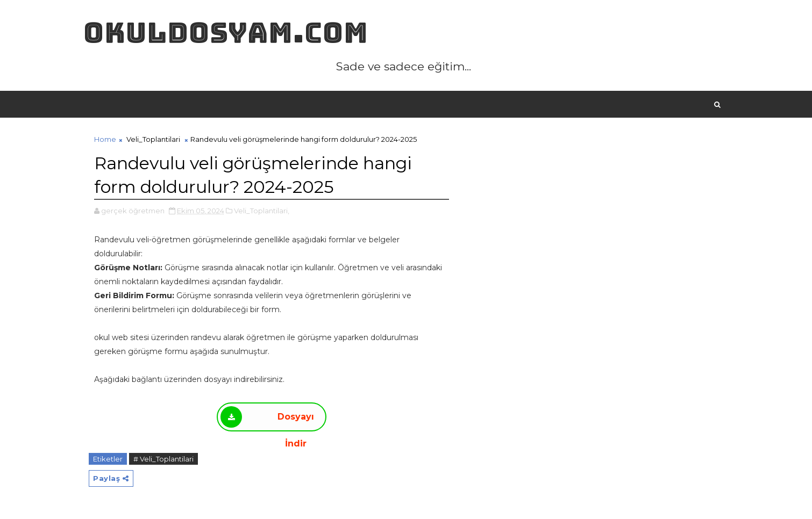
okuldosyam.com (226, 33)
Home (105, 139)
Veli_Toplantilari (153, 139)
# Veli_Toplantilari (163, 459)
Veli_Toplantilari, (262, 211)
